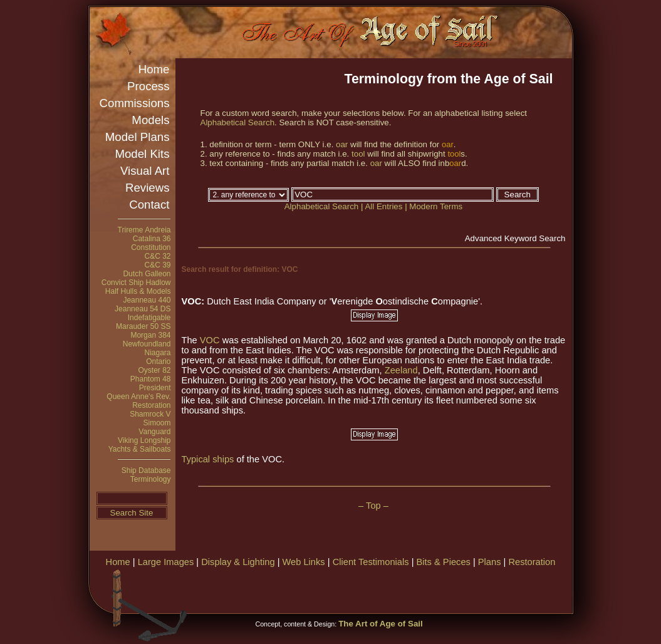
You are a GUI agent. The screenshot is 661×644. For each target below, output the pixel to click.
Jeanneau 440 (147, 300)
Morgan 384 (150, 335)
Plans (490, 562)
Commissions (135, 103)
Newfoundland (147, 344)
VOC (210, 340)
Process (148, 86)
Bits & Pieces (444, 562)
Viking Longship (144, 440)
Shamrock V (150, 414)
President (155, 388)
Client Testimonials (371, 562)
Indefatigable (149, 318)
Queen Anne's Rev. (138, 397)
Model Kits (142, 154)
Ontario (158, 361)
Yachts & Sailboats (140, 449)
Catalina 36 (152, 239)
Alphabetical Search (238, 122)
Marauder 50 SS (143, 326)
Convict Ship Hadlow (136, 283)
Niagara (157, 353)
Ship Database (146, 470)
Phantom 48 (151, 379)
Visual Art (145, 171)
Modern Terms (436, 206)
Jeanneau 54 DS (143, 309)
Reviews (148, 188)
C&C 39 (157, 265)
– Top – (373, 506)
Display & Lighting (238, 562)
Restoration (151, 405)
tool (358, 154)
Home (154, 69)
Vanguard (154, 432)
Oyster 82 (154, 370)
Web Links (304, 562)
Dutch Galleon (147, 274)
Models (150, 120)
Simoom (157, 423)
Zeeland (401, 370)
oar (342, 144)
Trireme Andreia (144, 230)
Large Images (166, 562)
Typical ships (209, 459)
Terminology (151, 479)
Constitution (151, 247)
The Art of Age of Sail (381, 624)
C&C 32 (157, 256)
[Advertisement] (424, 589)
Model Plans (138, 137)
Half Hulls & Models (138, 291)
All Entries (383, 206)
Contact (149, 205)
